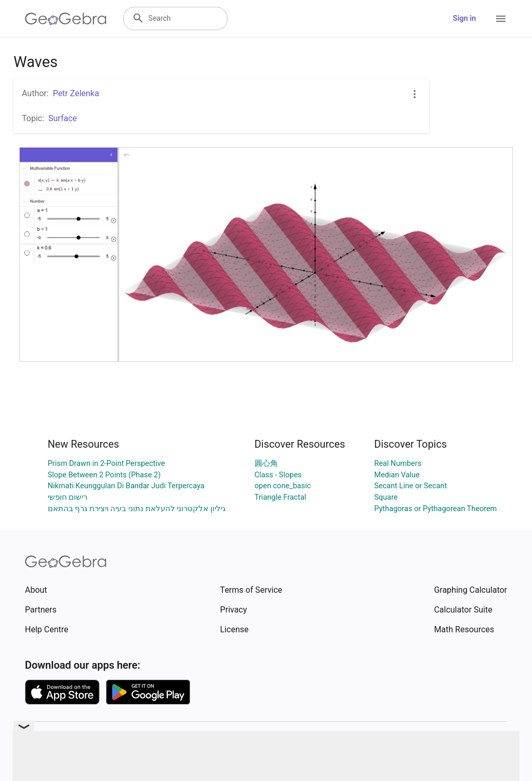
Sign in (464, 18)
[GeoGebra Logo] (66, 19)
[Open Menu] (501, 19)
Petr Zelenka (76, 93)
